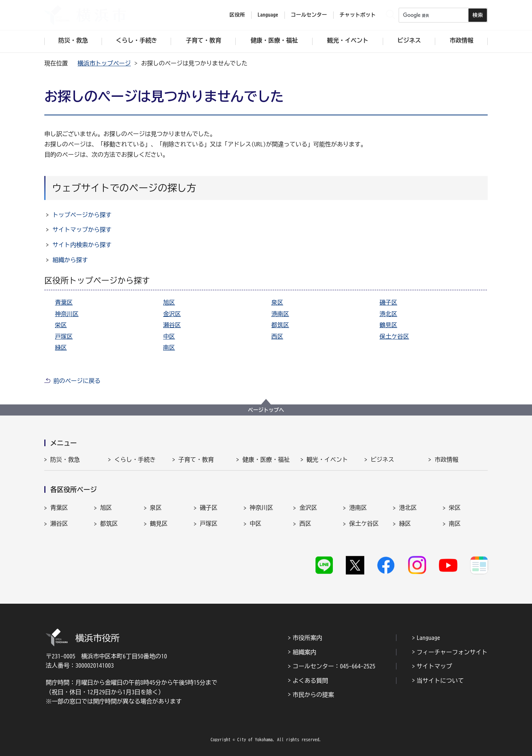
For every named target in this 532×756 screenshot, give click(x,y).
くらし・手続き (135, 460)
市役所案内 (307, 638)
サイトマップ (434, 666)
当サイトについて (440, 681)
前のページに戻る (77, 381)
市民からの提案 (313, 695)
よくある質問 (310, 681)
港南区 (280, 314)
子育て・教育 (196, 460)
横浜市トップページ (104, 63)
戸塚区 (64, 336)
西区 (277, 336)
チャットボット (358, 15)
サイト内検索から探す (82, 245)
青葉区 (64, 302)
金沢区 (172, 314)
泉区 (277, 302)
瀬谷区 (172, 325)
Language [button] (268, 15)
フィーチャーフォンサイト (452, 652)
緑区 (61, 348)
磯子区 (388, 302)
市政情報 (446, 460)
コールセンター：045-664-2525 (334, 666)
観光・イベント (327, 460)
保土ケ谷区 (394, 336)
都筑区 (280, 325)
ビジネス (382, 460)
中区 (169, 336)
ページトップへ (266, 410)
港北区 (388, 314)
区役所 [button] (237, 15)
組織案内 (304, 652)
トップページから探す (82, 215)
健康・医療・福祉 (266, 460)
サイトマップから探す (82, 230)
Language (429, 638)
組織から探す (70, 260)
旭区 (169, 302)
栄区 (61, 325)
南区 (169, 348)
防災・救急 (65, 460)
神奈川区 (67, 314)
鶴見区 (388, 325)
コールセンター (309, 15)
